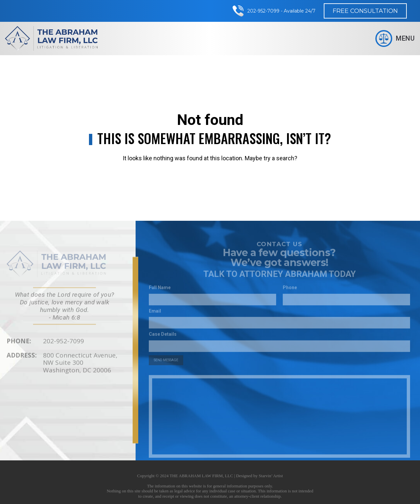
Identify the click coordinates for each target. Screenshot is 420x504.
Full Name (160, 290)
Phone (290, 290)
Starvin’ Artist (271, 478)
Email (155, 313)
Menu (395, 39)
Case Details (163, 337)
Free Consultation (365, 11)
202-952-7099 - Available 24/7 (281, 11)
